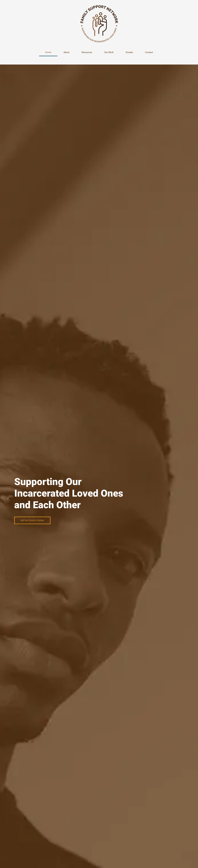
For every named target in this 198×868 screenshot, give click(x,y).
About (66, 52)
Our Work (109, 52)
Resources (87, 52)
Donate (129, 52)
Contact (149, 52)
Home (48, 52)
